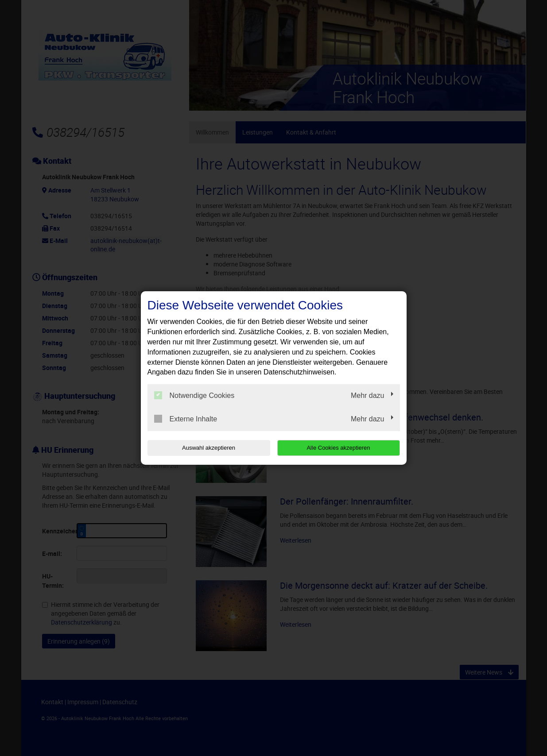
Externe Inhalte (186, 419)
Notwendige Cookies (194, 395)
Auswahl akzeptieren (204, 448)
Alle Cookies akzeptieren (343, 448)
